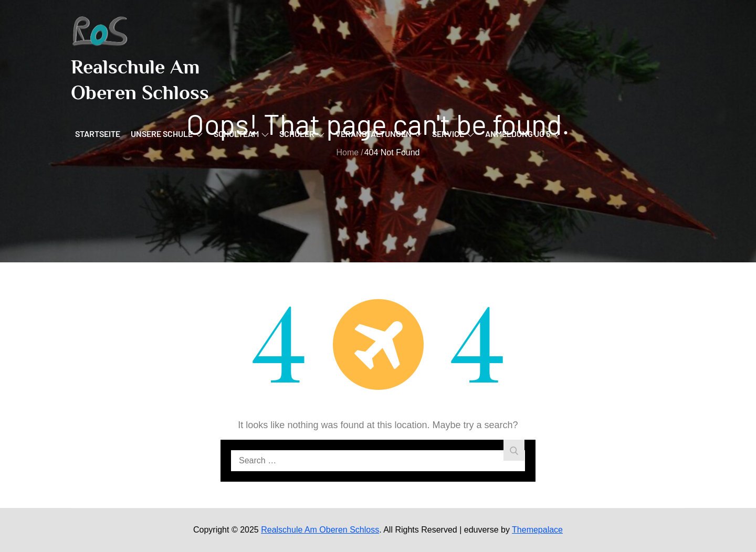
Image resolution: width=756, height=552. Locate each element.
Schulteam (241, 134)
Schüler (302, 134)
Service (453, 134)
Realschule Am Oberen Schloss (320, 530)
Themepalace (537, 530)
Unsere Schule (167, 134)
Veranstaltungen (379, 134)
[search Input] (378, 461)
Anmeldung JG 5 (523, 134)
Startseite (98, 134)
